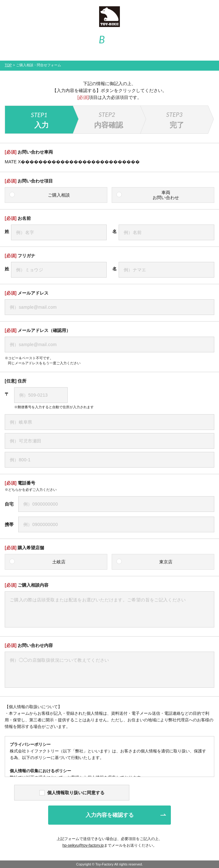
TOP (8, 65)
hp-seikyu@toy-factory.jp (83, 845)
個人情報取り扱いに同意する (72, 793)
